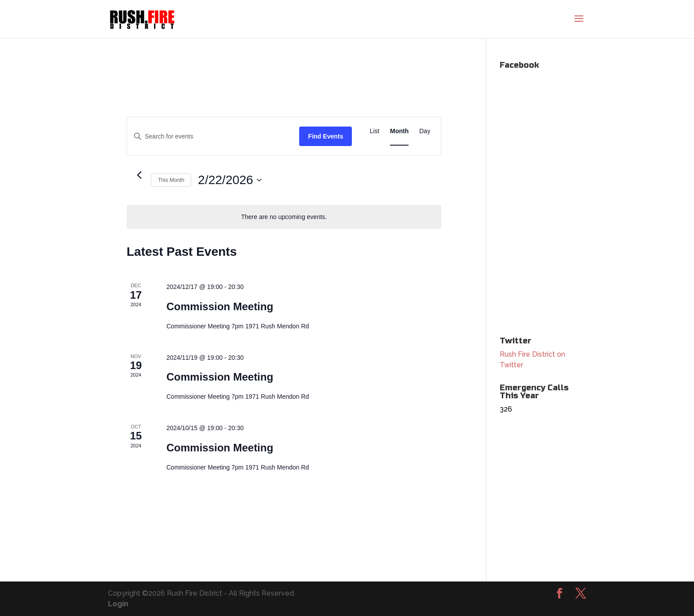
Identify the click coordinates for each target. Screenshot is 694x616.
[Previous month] (139, 175)
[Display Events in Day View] (425, 131)
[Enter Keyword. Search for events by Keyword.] (213, 137)
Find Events (326, 136)
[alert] (284, 217)
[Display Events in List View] (374, 131)
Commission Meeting (220, 306)
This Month (171, 180)
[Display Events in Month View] (399, 131)
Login (118, 604)
